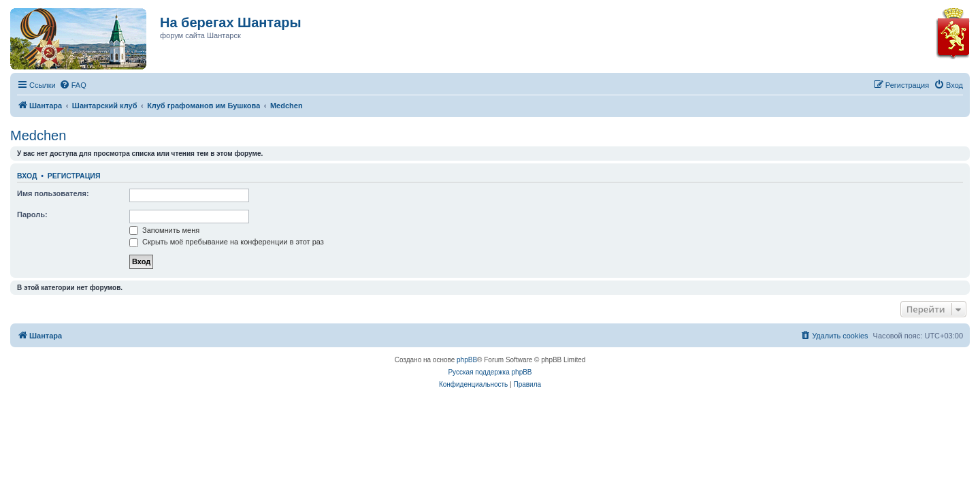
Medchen (38, 135)
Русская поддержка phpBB (490, 372)
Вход (27, 176)
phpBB (467, 360)
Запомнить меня (164, 230)
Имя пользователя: (53, 193)
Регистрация (74, 176)
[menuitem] (73, 85)
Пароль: (32, 214)
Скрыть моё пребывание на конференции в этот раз (227, 242)
